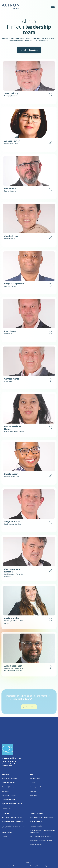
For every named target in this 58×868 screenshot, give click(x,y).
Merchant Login (35, 765)
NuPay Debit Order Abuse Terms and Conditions (13, 814)
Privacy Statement (36, 832)
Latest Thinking (7, 819)
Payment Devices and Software (12, 791)
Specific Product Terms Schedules (40, 823)
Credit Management (8, 770)
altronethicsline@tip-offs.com (10, 751)
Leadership (33, 782)
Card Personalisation (8, 786)
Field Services (6, 795)
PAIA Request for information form (41, 827)
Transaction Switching (9, 782)
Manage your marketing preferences (41, 804)
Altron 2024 (29, 849)
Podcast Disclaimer (36, 809)
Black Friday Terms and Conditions (13, 804)
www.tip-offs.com (7, 752)
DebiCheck (5, 778)
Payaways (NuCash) (8, 774)
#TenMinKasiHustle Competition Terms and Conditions (42, 818)
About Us (33, 770)
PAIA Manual (17, 853)
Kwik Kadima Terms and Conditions (13, 809)
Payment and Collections (10, 765)
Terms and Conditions (37, 813)
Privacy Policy (8, 853)
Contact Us (33, 778)
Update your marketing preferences (44, 853)
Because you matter (36, 774)
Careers (4, 823)
